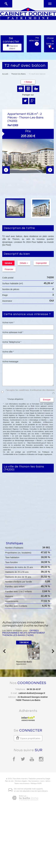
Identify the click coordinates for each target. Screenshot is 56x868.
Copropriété (41, 263)
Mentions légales (21, 781)
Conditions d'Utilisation (27, 454)
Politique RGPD (36, 783)
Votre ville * (8, 352)
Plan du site (9, 781)
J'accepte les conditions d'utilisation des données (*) (30, 391)
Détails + (24, 263)
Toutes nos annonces (22, 783)
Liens (42, 781)
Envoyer (47, 400)
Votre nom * (8, 323)
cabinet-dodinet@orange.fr (32, 693)
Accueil (5, 74)
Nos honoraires (34, 781)
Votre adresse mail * (13, 332)
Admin (48, 781)
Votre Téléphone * (12, 342)
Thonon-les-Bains (18, 74)
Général (8, 263)
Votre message (10, 362)
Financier (9, 269)
